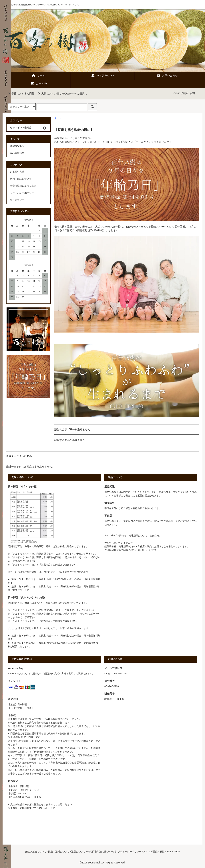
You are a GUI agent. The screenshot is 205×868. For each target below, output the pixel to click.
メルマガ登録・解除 (184, 93)
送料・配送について (21, 179)
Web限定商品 (17, 153)
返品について (78, 852)
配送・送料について (59, 852)
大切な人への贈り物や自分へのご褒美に (62, 93)
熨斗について (17, 200)
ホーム (38, 75)
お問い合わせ (167, 75)
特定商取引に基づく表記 (23, 186)
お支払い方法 (17, 172)
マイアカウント (103, 75)
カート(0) (38, 83)
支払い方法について (36, 852)
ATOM (177, 852)
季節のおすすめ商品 (21, 93)
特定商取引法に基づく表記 (102, 852)
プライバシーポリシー (22, 193)
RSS (169, 852)
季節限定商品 (17, 146)
